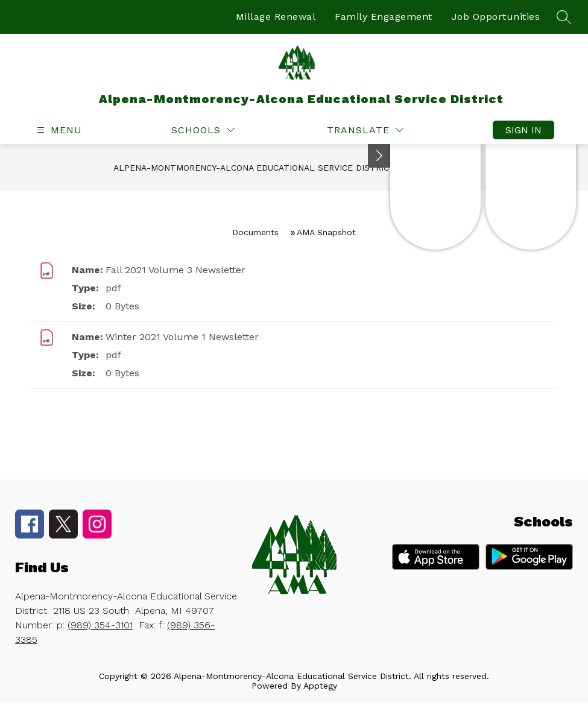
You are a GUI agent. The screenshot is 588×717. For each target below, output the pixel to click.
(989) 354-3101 (100, 625)
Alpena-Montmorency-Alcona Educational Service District (254, 168)
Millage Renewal (276, 17)
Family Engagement (384, 17)
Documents (255, 232)
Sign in (523, 130)
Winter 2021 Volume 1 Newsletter (182, 337)
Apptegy (320, 686)
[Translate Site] (365, 130)
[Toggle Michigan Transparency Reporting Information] (379, 156)
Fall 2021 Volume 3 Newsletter (175, 270)
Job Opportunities (496, 17)
